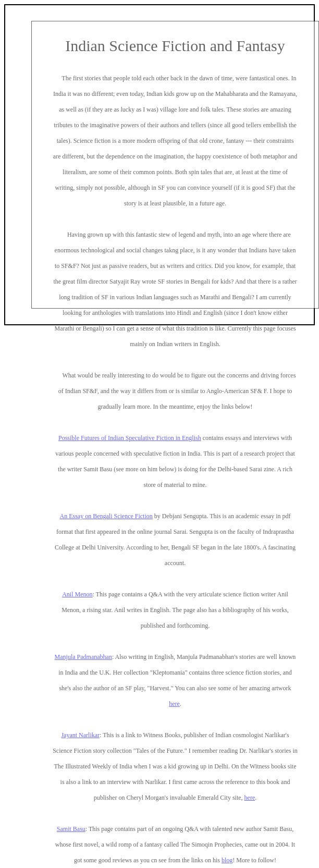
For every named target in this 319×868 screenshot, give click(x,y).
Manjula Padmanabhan (83, 657)
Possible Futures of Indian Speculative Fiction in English (130, 438)
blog (227, 860)
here (174, 704)
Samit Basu (71, 829)
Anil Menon (77, 594)
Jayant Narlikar (80, 735)
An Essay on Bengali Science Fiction (106, 516)
